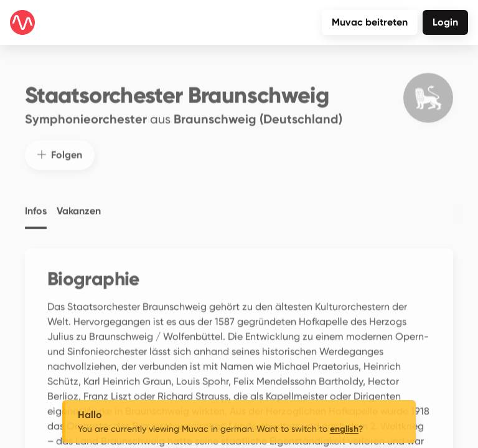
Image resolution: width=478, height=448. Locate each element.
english (344, 429)
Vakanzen (79, 205)
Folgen (60, 149)
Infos (36, 205)
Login (445, 22)
